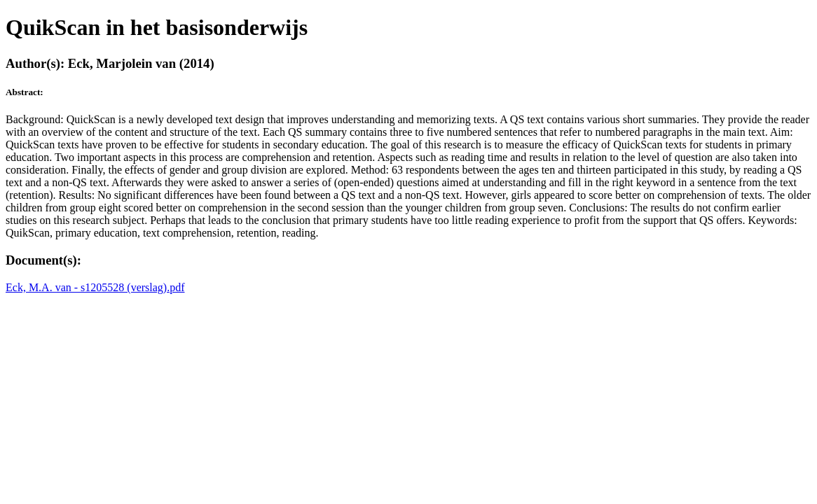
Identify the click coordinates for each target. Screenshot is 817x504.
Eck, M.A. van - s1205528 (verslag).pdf (95, 287)
